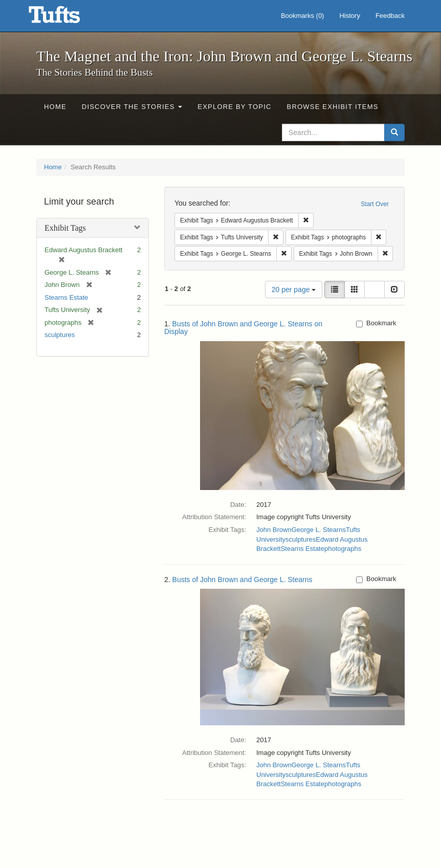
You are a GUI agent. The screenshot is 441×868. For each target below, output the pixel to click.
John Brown (274, 530)
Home (55, 107)
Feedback (390, 16)
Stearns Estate (66, 297)
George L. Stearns (319, 530)
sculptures (60, 335)
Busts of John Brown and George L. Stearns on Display (243, 328)
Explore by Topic (234, 107)
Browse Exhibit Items (333, 107)
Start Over (375, 204)
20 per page (294, 290)
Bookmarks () (303, 16)
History (349, 16)
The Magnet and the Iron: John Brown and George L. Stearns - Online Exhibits (67, 18)
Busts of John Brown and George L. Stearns (242, 580)
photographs (343, 549)
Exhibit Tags (65, 228)
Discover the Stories (132, 107)
